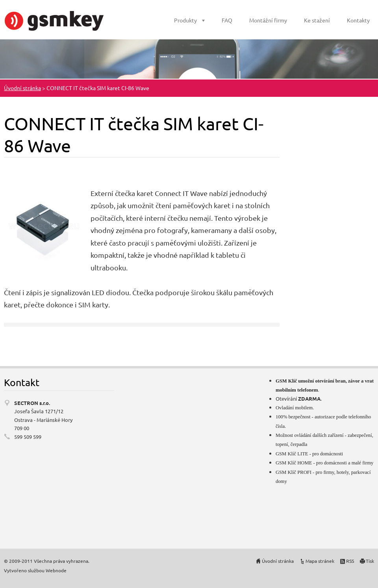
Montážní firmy (268, 20)
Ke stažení (317, 20)
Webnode (56, 570)
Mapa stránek (320, 561)
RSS (350, 561)
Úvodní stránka (22, 88)
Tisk (370, 561)
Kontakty (358, 20)
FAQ (227, 20)
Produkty (185, 20)
